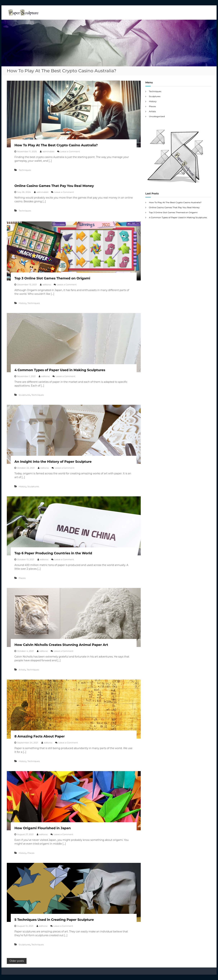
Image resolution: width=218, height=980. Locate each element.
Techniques (25, 170)
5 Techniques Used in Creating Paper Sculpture (54, 920)
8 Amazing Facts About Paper (40, 736)
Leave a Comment (70, 151)
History (22, 303)
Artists (22, 670)
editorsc (47, 284)
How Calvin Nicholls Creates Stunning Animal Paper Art (61, 645)
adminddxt (48, 151)
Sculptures (24, 395)
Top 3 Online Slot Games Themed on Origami (52, 278)
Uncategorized (157, 116)
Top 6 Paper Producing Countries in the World (53, 553)
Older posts (17, 961)
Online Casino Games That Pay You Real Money (54, 186)
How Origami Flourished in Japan (42, 828)
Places (22, 578)
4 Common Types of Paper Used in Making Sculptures (60, 370)
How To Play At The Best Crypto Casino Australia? (56, 145)
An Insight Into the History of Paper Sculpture (53, 462)
